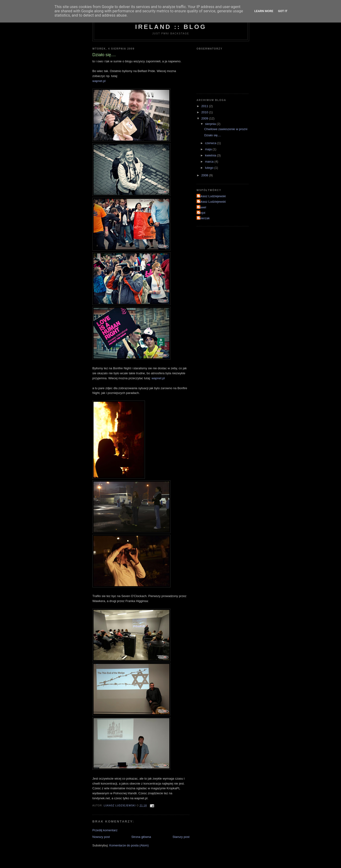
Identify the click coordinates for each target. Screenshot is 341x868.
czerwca (211, 143)
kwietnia (211, 155)
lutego (210, 168)
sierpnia (211, 124)
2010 (205, 112)
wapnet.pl (99, 81)
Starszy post (181, 837)
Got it (283, 11)
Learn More (264, 11)
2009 (205, 118)
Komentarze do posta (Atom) (129, 845)
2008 (205, 175)
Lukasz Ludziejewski (212, 196)
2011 (205, 106)
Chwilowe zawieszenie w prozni (226, 129)
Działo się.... (213, 135)
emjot (202, 213)
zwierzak (204, 218)
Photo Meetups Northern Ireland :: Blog (171, 23)
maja (209, 149)
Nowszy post (101, 837)
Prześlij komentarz (105, 830)
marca (210, 162)
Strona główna (141, 837)
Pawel (202, 207)
